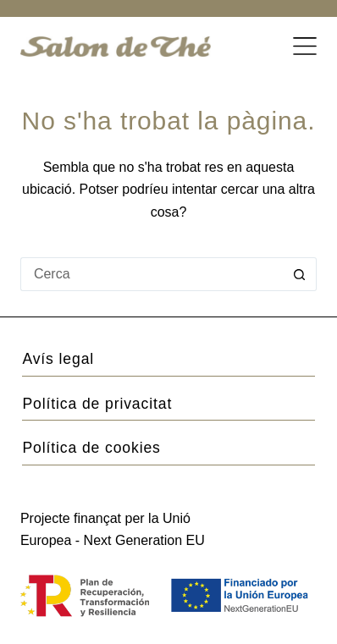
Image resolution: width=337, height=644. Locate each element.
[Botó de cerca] (300, 274)
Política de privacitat (97, 404)
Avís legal (58, 359)
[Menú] (305, 47)
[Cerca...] (152, 274)
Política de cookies (91, 448)
